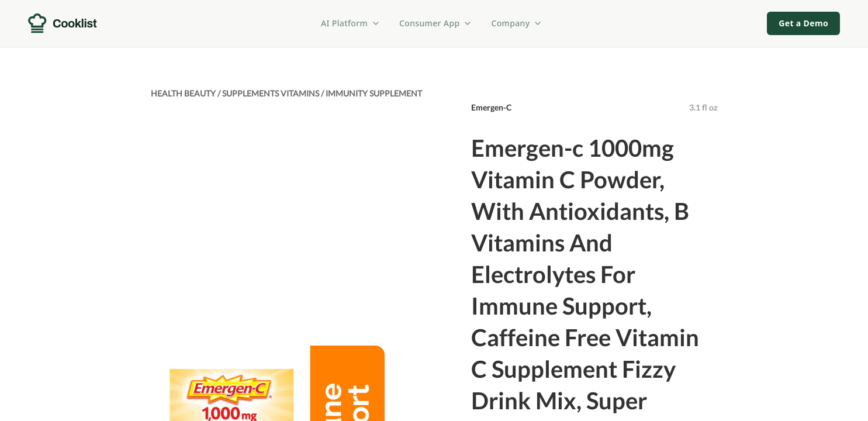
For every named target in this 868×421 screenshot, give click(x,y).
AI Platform (351, 23)
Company (517, 23)
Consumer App (436, 23)
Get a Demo (803, 23)
